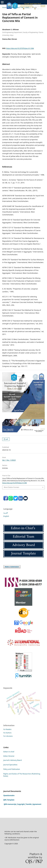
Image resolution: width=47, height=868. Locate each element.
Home (4, 7)
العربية (6, 513)
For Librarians (8, 736)
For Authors (7, 733)
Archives (12, 7)
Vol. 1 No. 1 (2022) (23, 7)
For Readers (7, 729)
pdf (7, 439)
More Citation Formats (11, 487)
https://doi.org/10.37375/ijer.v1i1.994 (20, 48)
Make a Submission (12, 567)
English (6, 516)
